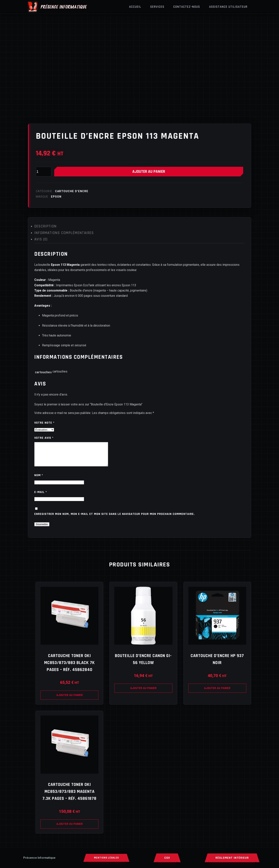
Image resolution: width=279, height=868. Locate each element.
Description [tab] (45, 226)
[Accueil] (39, 858)
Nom (39, 480)
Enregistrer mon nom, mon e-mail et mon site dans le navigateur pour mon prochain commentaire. (115, 519)
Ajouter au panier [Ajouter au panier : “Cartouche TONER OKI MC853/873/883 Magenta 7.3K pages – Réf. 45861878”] (70, 829)
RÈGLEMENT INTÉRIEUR (232, 858)
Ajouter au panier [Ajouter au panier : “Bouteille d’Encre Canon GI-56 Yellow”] (143, 693)
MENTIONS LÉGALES (106, 858)
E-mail (41, 497)
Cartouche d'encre (72, 191)
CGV (167, 858)
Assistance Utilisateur (228, 7)
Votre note (44, 423)
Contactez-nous (187, 7)
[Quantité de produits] (44, 172)
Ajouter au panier (149, 172)
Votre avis (44, 438)
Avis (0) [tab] (41, 239)
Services (157, 7)
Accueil (135, 7)
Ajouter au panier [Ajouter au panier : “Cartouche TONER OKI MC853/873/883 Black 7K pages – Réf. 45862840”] (70, 700)
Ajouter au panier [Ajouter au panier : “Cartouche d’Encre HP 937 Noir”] (217, 693)
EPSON (56, 197)
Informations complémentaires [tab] (64, 233)
